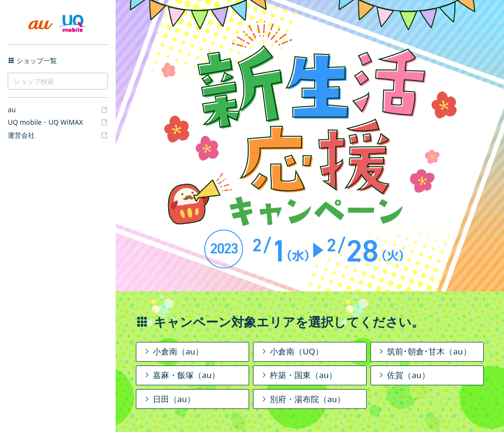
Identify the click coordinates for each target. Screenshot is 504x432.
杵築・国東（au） (298, 375)
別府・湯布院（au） (302, 399)
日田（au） (169, 399)
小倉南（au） (173, 351)
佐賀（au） (403, 375)
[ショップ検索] (58, 81)
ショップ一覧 (32, 61)
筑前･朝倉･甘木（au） (424, 351)
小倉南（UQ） (292, 351)
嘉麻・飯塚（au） (181, 375)
